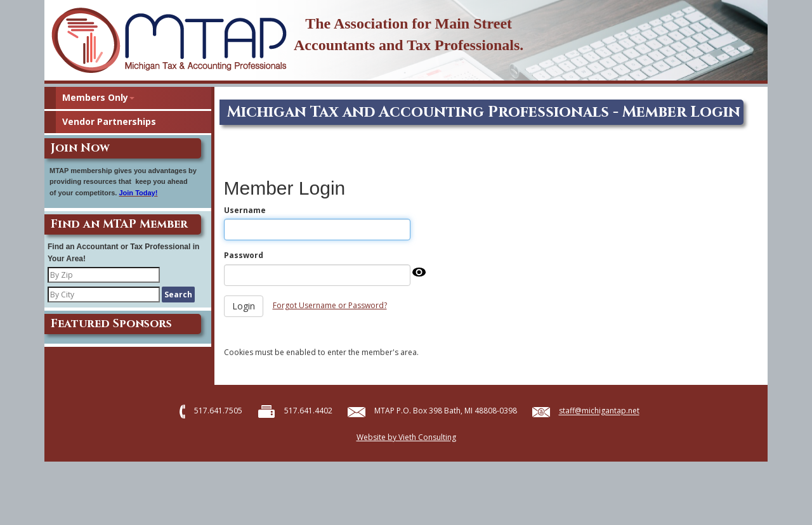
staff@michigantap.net (599, 411)
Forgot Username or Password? (330, 305)
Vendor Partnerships (109, 121)
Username (245, 210)
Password (244, 255)
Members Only (98, 97)
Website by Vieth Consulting (406, 437)
